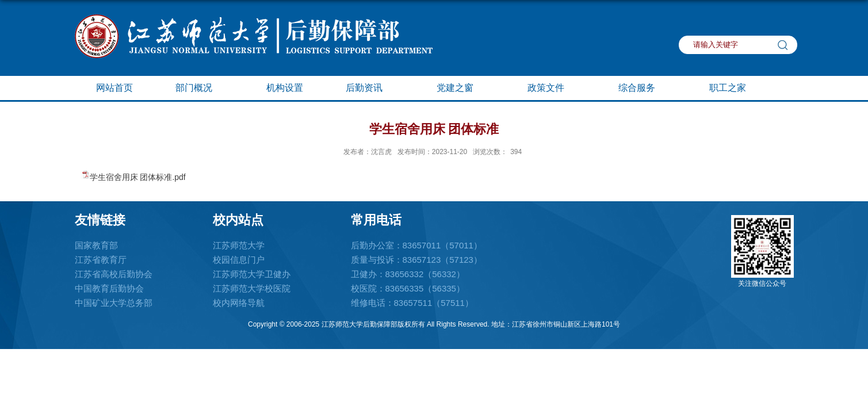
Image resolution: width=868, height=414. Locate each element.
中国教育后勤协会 (109, 288)
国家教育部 (96, 245)
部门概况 (200, 89)
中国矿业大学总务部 (114, 303)
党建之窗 (461, 89)
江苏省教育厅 (101, 260)
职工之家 (733, 89)
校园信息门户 (239, 260)
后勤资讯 (370, 89)
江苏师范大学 (239, 245)
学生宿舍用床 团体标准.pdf (138, 177)
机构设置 (285, 88)
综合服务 (643, 89)
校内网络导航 (239, 303)
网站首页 (114, 88)
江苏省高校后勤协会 (114, 274)
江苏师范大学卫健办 (252, 274)
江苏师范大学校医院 (252, 288)
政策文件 (552, 89)
